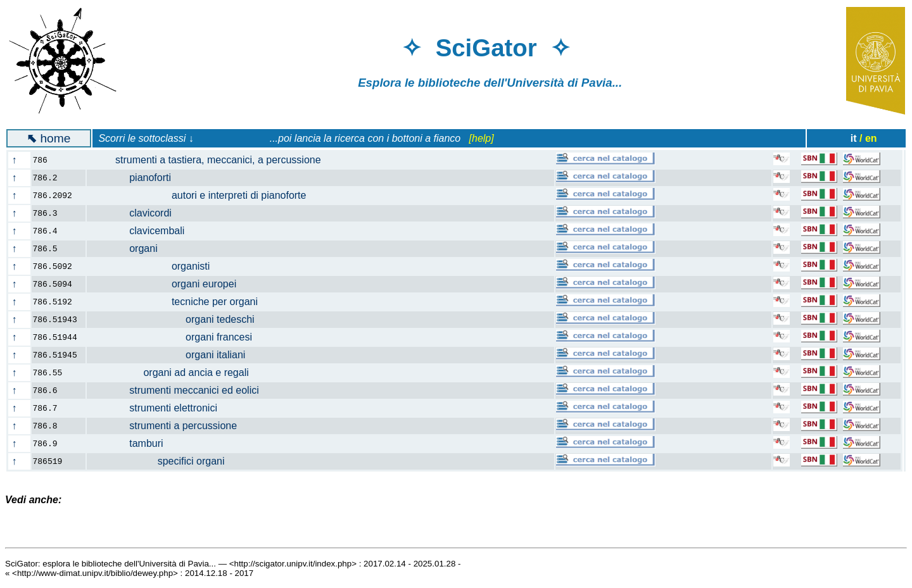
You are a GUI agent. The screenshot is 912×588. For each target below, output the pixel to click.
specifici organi (163, 461)
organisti (156, 266)
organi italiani (174, 355)
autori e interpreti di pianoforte (204, 195)
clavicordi (137, 213)
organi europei (169, 284)
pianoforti (136, 178)
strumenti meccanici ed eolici (180, 390)
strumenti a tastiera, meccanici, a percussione (211, 160)
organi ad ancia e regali (175, 372)
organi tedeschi (178, 319)
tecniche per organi (180, 302)
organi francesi (177, 337)
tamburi (132, 443)
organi (130, 248)
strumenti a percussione (169, 426)
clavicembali (143, 231)
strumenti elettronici (160, 408)
